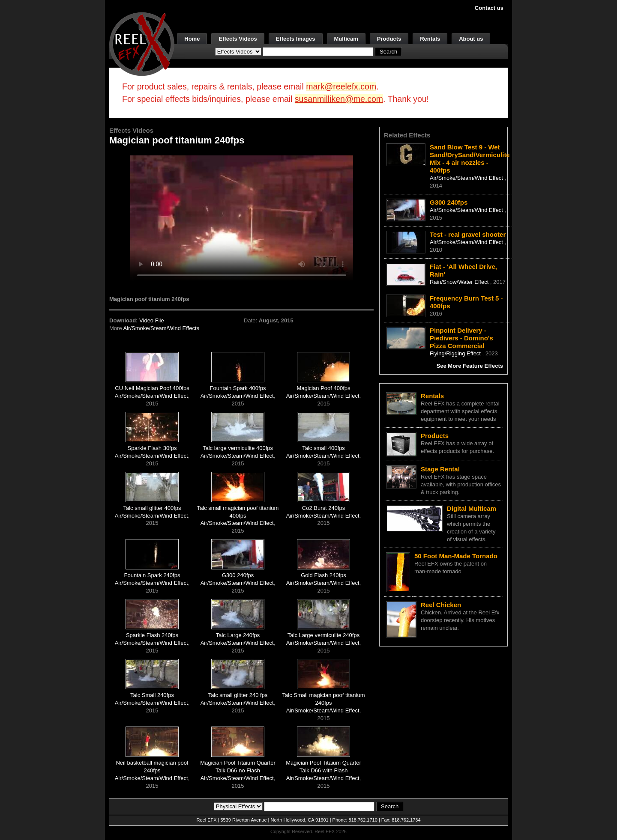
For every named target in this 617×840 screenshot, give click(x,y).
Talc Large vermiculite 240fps (323, 635)
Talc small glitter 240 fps (238, 695)
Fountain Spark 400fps (238, 388)
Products (389, 39)
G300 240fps (238, 575)
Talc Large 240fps (238, 635)
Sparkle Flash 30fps (152, 448)
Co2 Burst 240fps (323, 508)
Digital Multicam (472, 508)
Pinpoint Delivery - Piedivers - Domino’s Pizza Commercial (461, 338)
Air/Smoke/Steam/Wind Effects (162, 328)
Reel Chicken (441, 605)
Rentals (430, 39)
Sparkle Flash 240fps (152, 635)
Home (192, 39)
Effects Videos (238, 39)
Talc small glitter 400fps (152, 508)
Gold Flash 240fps (323, 575)
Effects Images (296, 39)
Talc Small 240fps (152, 695)
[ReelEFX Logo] (142, 43)
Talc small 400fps (323, 448)
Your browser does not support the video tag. (242, 218)
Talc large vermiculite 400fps (238, 448)
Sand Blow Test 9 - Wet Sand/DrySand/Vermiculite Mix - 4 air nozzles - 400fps (470, 159)
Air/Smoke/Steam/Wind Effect (151, 396)
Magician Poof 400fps (324, 388)
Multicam (346, 39)
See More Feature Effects (470, 366)
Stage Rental (440, 469)
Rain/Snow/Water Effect (460, 282)
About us (471, 39)
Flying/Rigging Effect (456, 353)
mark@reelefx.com (341, 86)
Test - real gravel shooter (468, 234)
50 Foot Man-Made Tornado (456, 556)
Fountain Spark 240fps (152, 575)
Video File (152, 320)
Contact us (489, 8)
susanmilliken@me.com (339, 99)
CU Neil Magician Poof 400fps (152, 388)
